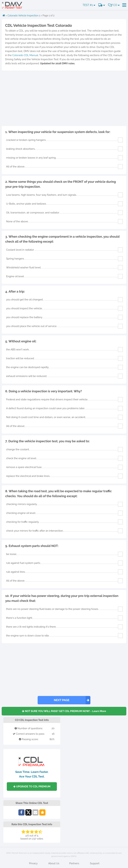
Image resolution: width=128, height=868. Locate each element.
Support (95, 863)
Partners (74, 863)
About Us (54, 863)
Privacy (33, 863)
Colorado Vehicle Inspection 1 (24, 16)
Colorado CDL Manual (25, 55)
